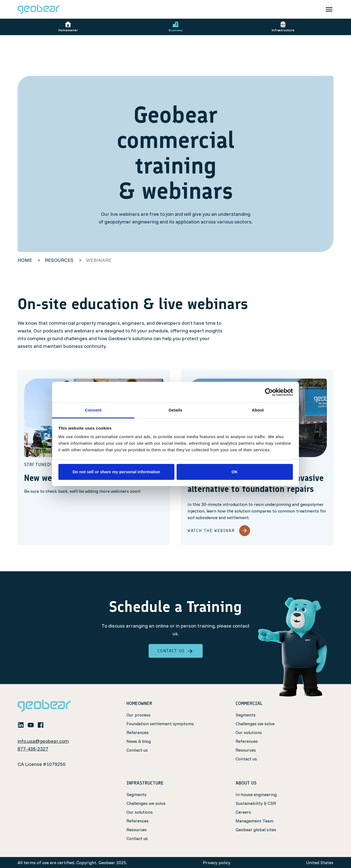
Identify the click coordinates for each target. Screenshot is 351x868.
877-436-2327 (33, 749)
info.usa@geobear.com (43, 741)
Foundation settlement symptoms (160, 724)
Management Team (254, 821)
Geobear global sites (256, 830)
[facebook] (41, 725)
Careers (243, 812)
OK (235, 472)
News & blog (139, 741)
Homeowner (68, 27)
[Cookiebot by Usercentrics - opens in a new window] (269, 392)
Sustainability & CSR (256, 803)
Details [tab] (175, 410)
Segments (246, 715)
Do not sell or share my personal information (116, 472)
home (25, 260)
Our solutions (249, 732)
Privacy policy (217, 863)
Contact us (176, 651)
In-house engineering (256, 794)
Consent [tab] (93, 410)
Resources (246, 750)
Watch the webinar (219, 531)
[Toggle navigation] (329, 9)
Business (176, 27)
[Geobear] (39, 9)
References (138, 732)
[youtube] (31, 725)
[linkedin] (21, 725)
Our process (138, 715)
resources (60, 260)
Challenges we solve (255, 724)
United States (320, 863)
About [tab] (258, 410)
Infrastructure (283, 27)
